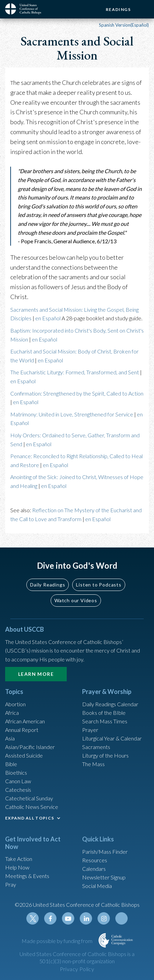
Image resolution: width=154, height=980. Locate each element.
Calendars (94, 869)
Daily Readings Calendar (110, 704)
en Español (48, 318)
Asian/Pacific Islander (30, 747)
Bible (11, 764)
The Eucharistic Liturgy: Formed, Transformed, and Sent (75, 372)
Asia (10, 738)
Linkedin (86, 918)
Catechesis (18, 790)
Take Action (19, 859)
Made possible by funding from (57, 941)
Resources (95, 860)
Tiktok (121, 918)
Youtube (68, 918)
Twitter (33, 918)
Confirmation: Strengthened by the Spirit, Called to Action (77, 393)
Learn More (36, 674)
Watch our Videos (76, 600)
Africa (12, 713)
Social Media (97, 886)
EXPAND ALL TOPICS (30, 818)
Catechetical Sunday (29, 798)
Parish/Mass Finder (105, 852)
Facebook (50, 918)
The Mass (93, 764)
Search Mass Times (105, 721)
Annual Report (22, 730)
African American (25, 721)
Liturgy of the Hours (105, 755)
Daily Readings (48, 585)
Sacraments (96, 747)
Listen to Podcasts (99, 585)
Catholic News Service (32, 807)
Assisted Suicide (24, 755)
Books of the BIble (104, 713)
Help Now (17, 867)
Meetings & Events (27, 876)
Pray (11, 884)
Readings (118, 9)
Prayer (90, 730)
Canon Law (18, 781)
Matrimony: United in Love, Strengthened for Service (72, 414)
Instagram (104, 918)
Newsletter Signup (104, 877)
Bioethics (16, 772)
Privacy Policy (77, 969)
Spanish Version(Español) (124, 25)
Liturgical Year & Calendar (112, 738)
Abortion (15, 704)
